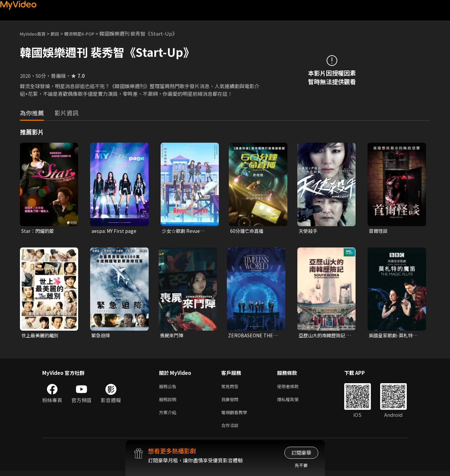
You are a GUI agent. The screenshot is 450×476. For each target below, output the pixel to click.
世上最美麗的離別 (41, 336)
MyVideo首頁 (35, 33)
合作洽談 (231, 430)
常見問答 (231, 388)
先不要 (301, 465)
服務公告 (169, 388)
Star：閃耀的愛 (39, 231)
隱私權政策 (294, 402)
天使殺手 (309, 231)
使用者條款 (294, 388)
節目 (60, 33)
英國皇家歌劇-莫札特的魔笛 (395, 336)
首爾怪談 (379, 231)
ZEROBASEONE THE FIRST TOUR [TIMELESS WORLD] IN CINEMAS (252, 336)
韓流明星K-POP (88, 33)
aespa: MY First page (115, 231)
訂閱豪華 (301, 453)
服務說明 (169, 402)
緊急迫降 (101, 336)
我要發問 (231, 402)
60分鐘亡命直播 (248, 231)
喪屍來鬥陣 (172, 336)
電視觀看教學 (236, 416)
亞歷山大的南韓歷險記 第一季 (324, 336)
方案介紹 (169, 416)
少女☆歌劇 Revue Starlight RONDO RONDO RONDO (182, 231)
